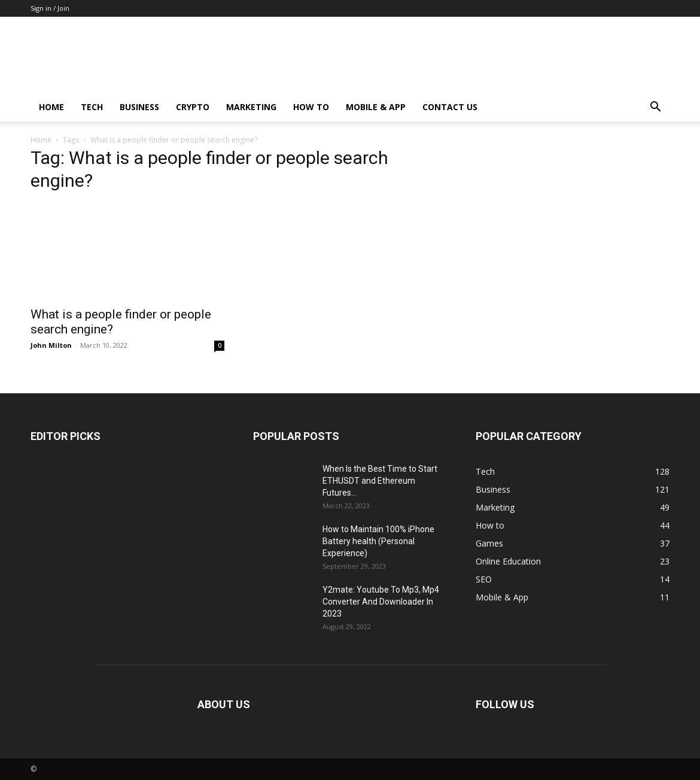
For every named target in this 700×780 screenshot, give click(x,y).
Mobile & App (376, 107)
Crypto (193, 107)
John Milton (51, 345)
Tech (92, 107)
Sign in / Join (50, 8)
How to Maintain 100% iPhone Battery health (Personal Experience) (378, 541)
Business (139, 107)
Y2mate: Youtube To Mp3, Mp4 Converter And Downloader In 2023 (381, 602)
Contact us (450, 107)
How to (311, 107)
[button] (655, 108)
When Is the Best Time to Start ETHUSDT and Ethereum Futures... (380, 481)
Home (51, 107)
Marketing (251, 107)
